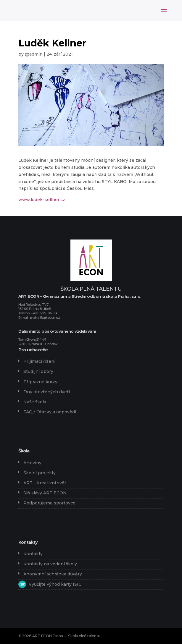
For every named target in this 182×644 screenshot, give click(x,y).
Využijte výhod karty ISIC (55, 584)
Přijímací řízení (39, 361)
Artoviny (32, 463)
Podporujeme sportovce (49, 503)
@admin (34, 54)
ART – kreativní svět (45, 483)
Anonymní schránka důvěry (53, 574)
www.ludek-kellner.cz (42, 200)
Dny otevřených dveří (47, 392)
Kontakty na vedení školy (50, 564)
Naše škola (35, 402)
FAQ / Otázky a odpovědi (50, 412)
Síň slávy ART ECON (45, 493)
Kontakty (33, 554)
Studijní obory (38, 371)
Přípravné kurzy (40, 382)
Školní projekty (40, 473)
